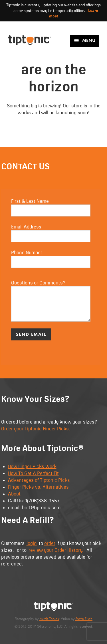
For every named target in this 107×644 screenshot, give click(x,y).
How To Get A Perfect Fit (33, 473)
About (14, 494)
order (50, 543)
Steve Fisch (84, 619)
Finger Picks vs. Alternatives (38, 487)
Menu (85, 40)
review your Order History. (56, 550)
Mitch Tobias (49, 619)
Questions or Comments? (51, 301)
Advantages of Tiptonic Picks (39, 480)
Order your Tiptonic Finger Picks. (36, 429)
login (32, 543)
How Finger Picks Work (32, 466)
